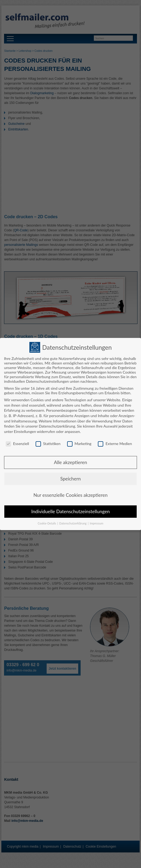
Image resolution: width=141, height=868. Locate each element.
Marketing (79, 442)
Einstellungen (25, 430)
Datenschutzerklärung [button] (73, 522)
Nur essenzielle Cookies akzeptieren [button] (70, 494)
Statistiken (48, 442)
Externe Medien (115, 442)
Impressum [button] (97, 522)
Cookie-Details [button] (47, 522)
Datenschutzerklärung (57, 425)
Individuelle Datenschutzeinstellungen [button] (70, 510)
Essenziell (17, 442)
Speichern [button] (70, 478)
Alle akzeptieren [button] (70, 461)
